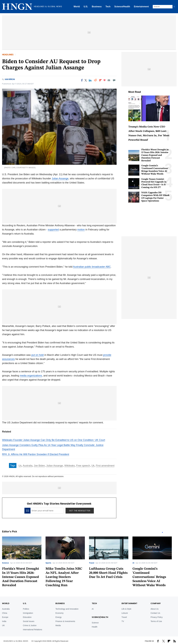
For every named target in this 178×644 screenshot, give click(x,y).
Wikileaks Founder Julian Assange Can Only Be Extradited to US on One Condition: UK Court (54, 440)
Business (97, 7)
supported (53, 230)
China (5, 613)
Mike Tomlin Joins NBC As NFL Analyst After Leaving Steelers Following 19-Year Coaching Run (64, 577)
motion (81, 230)
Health (95, 627)
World (77, 7)
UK (3, 625)
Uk (93, 466)
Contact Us (155, 613)
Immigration (28, 613)
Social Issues (29, 621)
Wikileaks (70, 466)
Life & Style (126, 609)
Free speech (83, 466)
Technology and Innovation (67, 609)
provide (107, 355)
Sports (48, 563)
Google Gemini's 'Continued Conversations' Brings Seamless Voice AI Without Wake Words (149, 577)
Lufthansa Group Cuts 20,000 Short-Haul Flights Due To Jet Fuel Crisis (108, 573)
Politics (26, 609)
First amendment (105, 466)
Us (20, 466)
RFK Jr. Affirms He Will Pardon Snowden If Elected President (36, 454)
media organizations (31, 376)
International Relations (32, 630)
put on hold (38, 355)
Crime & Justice (30, 625)
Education (27, 617)
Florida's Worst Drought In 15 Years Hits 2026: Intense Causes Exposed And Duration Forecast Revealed (21, 577)
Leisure (125, 613)
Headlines (8, 55)
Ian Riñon (10, 79)
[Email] (109, 80)
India (4, 621)
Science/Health (122, 7)
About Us (155, 609)
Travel (92, 563)
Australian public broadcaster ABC (92, 267)
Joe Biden (39, 466)
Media (58, 625)
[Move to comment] (114, 80)
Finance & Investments (65, 621)
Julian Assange (60, 179)
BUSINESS (60, 603)
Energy (59, 617)
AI (133, 563)
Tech (108, 7)
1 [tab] (162, 532)
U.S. (86, 7)
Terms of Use (156, 621)
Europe (5, 617)
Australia (28, 466)
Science (5, 563)
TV (123, 621)
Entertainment (141, 7)
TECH (94, 603)
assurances (8, 359)
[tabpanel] (24, 563)
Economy (59, 613)
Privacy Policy (157, 617)
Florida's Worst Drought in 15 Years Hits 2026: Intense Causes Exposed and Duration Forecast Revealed (155, 155)
